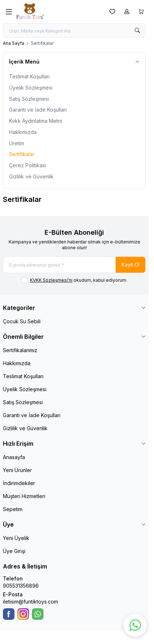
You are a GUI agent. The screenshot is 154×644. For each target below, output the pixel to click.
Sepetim (13, 509)
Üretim (17, 143)
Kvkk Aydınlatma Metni (36, 121)
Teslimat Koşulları (29, 76)
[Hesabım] (127, 12)
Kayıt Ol (130, 265)
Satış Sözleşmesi (29, 99)
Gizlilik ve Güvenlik (31, 176)
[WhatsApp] (38, 614)
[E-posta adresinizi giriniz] (74, 265)
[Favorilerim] (112, 12)
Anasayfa (14, 457)
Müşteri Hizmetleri (24, 496)
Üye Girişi (14, 551)
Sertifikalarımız (20, 350)
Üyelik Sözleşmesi (31, 88)
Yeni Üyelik (16, 538)
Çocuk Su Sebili (22, 321)
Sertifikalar (22, 154)
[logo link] (51, 12)
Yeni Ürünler (17, 470)
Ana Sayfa (14, 43)
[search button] (137, 30)
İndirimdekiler (19, 483)
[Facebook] (9, 614)
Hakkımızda (23, 132)
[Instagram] (23, 614)
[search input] (74, 30)
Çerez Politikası (28, 165)
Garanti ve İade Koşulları (38, 110)
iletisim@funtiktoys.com (30, 602)
